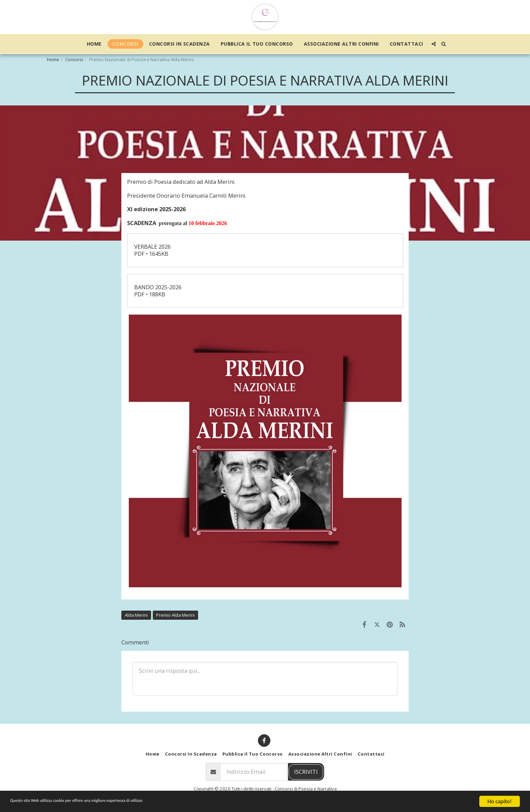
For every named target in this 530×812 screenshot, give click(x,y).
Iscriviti (306, 772)
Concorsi (74, 59)
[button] (434, 44)
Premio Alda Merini (175, 615)
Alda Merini (136, 615)
